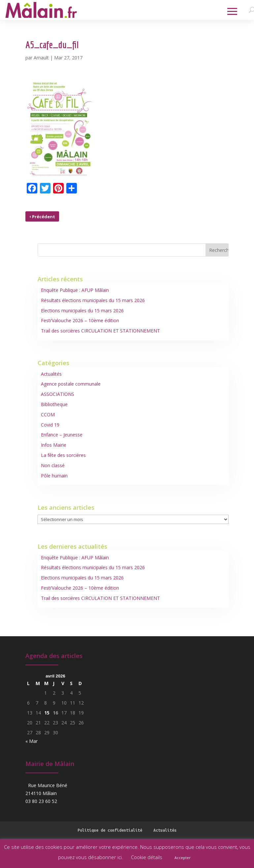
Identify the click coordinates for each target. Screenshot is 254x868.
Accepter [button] (183, 858)
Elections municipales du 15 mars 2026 (82, 311)
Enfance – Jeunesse (62, 435)
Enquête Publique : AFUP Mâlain (75, 290)
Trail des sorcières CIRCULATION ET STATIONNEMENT (100, 331)
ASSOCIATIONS (58, 394)
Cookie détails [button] (147, 857)
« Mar (32, 741)
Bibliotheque (54, 404)
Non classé (53, 465)
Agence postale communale (71, 384)
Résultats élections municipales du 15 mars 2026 (93, 300)
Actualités (51, 374)
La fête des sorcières (63, 455)
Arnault (41, 58)
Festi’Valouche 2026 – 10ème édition (80, 320)
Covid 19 (50, 425)
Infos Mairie (54, 445)
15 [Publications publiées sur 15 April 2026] (47, 713)
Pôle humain (54, 476)
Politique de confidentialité (110, 830)
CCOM (48, 415)
